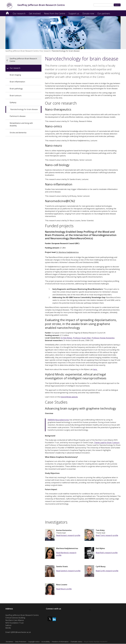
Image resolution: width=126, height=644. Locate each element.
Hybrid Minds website (69, 397)
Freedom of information (60, 642)
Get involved (35, 14)
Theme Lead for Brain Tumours (107, 443)
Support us (74, 14)
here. (95, 370)
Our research (19, 14)
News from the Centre (55, 14)
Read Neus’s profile (64, 589)
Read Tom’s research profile (107, 536)
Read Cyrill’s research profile (107, 571)
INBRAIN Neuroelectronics (58, 420)
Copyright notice (34, 642)
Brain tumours (16, 96)
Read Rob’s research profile (107, 553)
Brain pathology (16, 89)
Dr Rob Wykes (67, 338)
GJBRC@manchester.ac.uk (21, 632)
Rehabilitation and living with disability (21, 125)
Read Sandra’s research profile (68, 571)
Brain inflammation (17, 82)
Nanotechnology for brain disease (24, 110)
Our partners (104, 14)
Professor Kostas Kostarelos (103, 338)
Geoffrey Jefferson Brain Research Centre (7, 13)
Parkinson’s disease (18, 116)
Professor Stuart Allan (82, 338)
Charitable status (76, 642)
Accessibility (46, 642)
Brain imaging (15, 75)
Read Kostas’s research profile (68, 536)
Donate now (88, 14)
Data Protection (21, 642)
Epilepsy (13, 103)
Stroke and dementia (18, 133)
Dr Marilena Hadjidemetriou (67, 252)
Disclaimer (9, 642)
